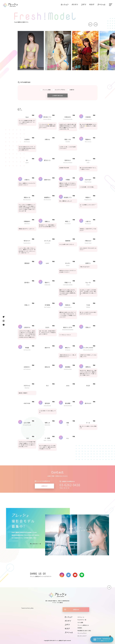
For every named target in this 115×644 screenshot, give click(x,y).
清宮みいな (27, 197)
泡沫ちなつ (68, 160)
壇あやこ (47, 282)
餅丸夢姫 (68, 403)
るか (27, 438)
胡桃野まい (47, 197)
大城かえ (27, 180)
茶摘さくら (68, 282)
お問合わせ (44, 486)
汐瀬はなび (88, 241)
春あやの (47, 348)
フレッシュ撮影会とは (83, 625)
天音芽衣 (27, 139)
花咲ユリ (88, 327)
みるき (88, 386)
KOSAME (68, 142)
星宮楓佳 (68, 367)
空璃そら (88, 263)
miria (68, 386)
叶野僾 (68, 180)
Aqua (27, 117)
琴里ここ (68, 221)
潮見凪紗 (27, 263)
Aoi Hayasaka (27, 350)
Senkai (68, 265)
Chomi (88, 285)
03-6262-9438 (70, 485)
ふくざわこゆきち (88, 348)
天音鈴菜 (88, 117)
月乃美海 (47, 305)
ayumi (27, 163)
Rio (68, 425)
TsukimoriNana (68, 307)
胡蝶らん (47, 221)
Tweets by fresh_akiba (27, 608)
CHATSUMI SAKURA (68, 285)
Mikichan (27, 388)
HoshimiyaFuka (68, 369)
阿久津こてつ (47, 117)
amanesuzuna (88, 119)
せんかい (68, 263)
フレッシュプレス (82, 633)
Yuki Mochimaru (68, 406)
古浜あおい (27, 367)
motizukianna (47, 406)
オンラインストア (82, 636)
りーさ (88, 423)
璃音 (68, 423)
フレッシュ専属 (45, 90)
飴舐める (88, 139)
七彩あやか (27, 327)
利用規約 (80, 628)
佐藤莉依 (68, 241)
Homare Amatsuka (68, 119)
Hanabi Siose (88, 243)
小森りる (88, 221)
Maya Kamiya (88, 182)
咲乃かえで (27, 241)
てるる (88, 305)
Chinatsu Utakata (68, 163)
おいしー (88, 160)
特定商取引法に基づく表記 (84, 631)
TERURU (88, 307)
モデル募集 (80, 622)
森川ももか (88, 403)
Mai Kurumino (47, 200)
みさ (48, 386)
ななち (47, 327)
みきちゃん (27, 386)
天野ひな (47, 139)
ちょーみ (88, 282)
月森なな (68, 305)
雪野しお (47, 423)
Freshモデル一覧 (82, 620)
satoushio (47, 243)
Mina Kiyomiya (27, 200)
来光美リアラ (68, 197)
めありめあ (27, 403)
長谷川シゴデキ (68, 327)
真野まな (88, 367)
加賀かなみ (47, 180)
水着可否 (71, 90)
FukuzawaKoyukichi (88, 350)
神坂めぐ (88, 197)
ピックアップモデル (59, 90)
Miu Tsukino (47, 307)
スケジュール (81, 617)
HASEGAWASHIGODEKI (68, 330)
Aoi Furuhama (27, 369)
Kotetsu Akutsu (47, 119)
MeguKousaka (88, 200)
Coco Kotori (68, 224)
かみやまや (88, 180)
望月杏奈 (47, 403)
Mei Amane (27, 142)
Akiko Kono (27, 224)
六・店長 (47, 438)
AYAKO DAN (47, 285)
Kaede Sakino (27, 243)
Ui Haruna (68, 350)
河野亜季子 (27, 221)
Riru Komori (88, 224)
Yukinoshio (47, 425)
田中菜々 (27, 282)
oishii (88, 163)
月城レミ (27, 305)
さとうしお (47, 241)
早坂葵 (27, 348)
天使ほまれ (68, 117)
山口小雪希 (27, 423)
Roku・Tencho (47, 440)
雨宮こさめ (68, 139)
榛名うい (68, 348)
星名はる (47, 367)
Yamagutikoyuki (27, 425)
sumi (47, 263)
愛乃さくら (47, 160)
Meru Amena (88, 142)
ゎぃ (68, 438)
